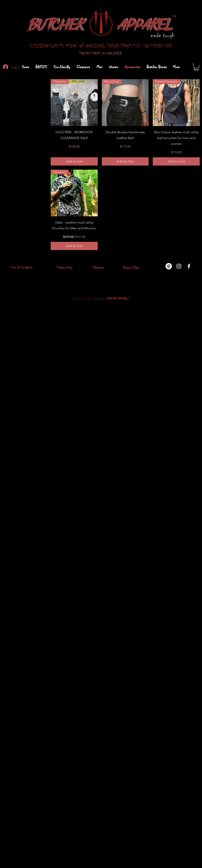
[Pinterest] (169, 266)
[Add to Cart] (74, 161)
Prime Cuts (11, 117)
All (6, 107)
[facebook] (189, 266)
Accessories (12, 122)
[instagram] (179, 266)
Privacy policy (65, 267)
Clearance (11, 112)
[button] (196, 67)
